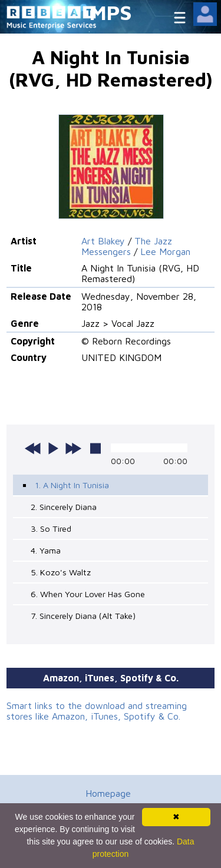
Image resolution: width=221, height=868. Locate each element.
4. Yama (46, 550)
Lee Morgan (165, 251)
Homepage (108, 793)
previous (33, 448)
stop (95, 448)
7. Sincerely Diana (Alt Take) (83, 616)
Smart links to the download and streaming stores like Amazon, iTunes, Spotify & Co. (97, 711)
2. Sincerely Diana (64, 507)
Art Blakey (103, 241)
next (73, 448)
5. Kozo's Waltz (61, 572)
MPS (111, 12)
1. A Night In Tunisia (72, 485)
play (53, 448)
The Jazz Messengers (127, 246)
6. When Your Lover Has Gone (88, 594)
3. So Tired (51, 529)
